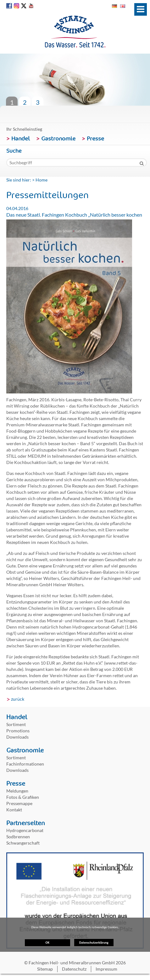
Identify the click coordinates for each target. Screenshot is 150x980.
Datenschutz (74, 969)
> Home (40, 180)
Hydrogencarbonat (25, 830)
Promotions (18, 731)
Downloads (17, 737)
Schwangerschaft (23, 843)
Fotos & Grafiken (23, 797)
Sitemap (45, 969)
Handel (21, 139)
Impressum (106, 969)
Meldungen (17, 791)
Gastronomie (58, 139)
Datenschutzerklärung (94, 922)
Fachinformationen (25, 764)
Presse (95, 139)
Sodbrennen (18, 837)
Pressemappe (19, 803)
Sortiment (16, 724)
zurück (18, 699)
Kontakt (14, 810)
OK (47, 943)
